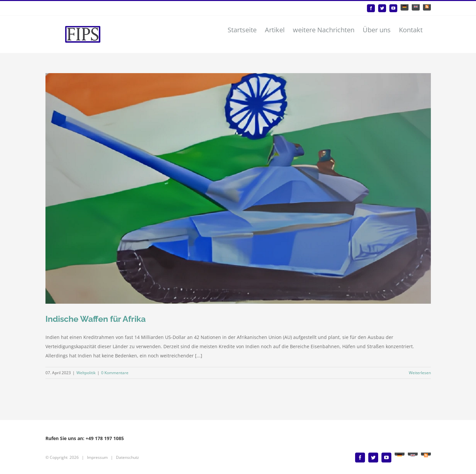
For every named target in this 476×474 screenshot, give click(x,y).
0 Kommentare (115, 373)
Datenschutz (127, 457)
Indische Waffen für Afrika (96, 319)
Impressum (97, 457)
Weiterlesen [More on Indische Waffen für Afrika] (420, 373)
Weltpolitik (86, 373)
